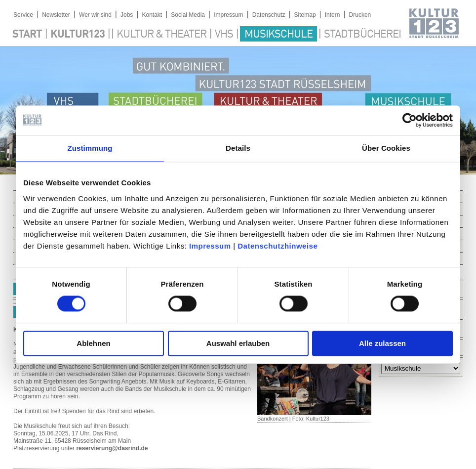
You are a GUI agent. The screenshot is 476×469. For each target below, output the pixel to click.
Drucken (360, 15)
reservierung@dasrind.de (112, 448)
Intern (333, 15)
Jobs (127, 15)
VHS (224, 35)
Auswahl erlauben (238, 343)
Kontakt (152, 15)
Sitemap (305, 15)
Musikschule (278, 35)
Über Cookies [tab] (386, 148)
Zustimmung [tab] (90, 148)
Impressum (210, 246)
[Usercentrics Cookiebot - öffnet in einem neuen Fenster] (410, 120)
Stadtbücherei (362, 35)
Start (27, 35)
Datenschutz (269, 15)
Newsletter (56, 15)
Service (23, 15)
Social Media (188, 15)
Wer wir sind (95, 15)
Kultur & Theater (161, 35)
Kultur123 (78, 35)
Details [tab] (238, 148)
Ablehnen (93, 343)
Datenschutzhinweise (278, 246)
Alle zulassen (382, 343)
